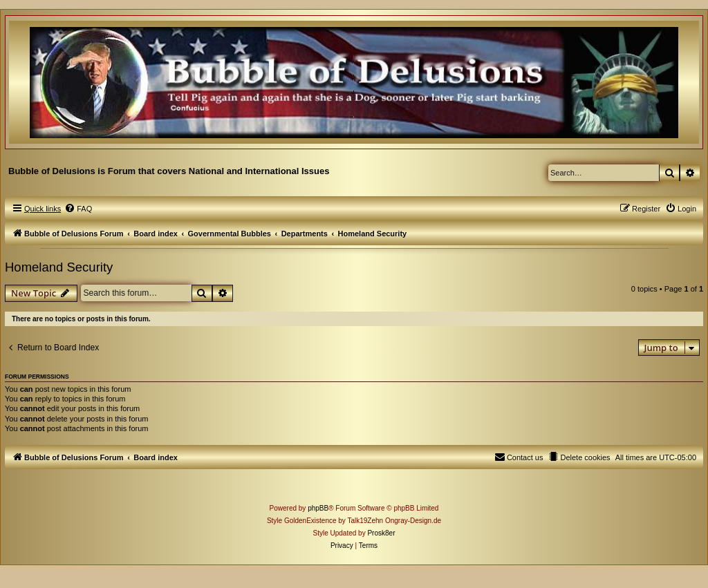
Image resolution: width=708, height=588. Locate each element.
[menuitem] (78, 209)
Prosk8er (381, 533)
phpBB (318, 508)
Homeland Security (59, 267)
